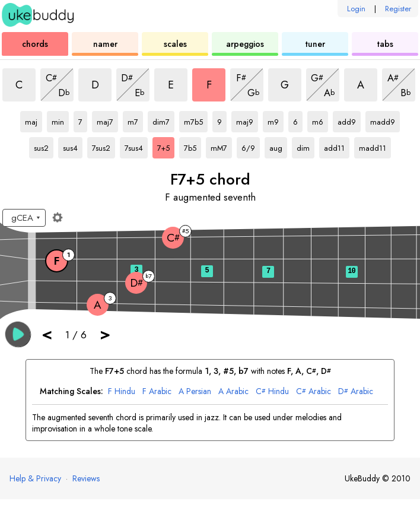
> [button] (105, 334)
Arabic (157, 391)
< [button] (47, 334)
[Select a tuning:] (24, 218)
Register (398, 9)
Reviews (86, 478)
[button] (18, 334)
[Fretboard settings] (58, 217)
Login (356, 9)
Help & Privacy (35, 478)
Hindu (122, 391)
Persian (195, 391)
